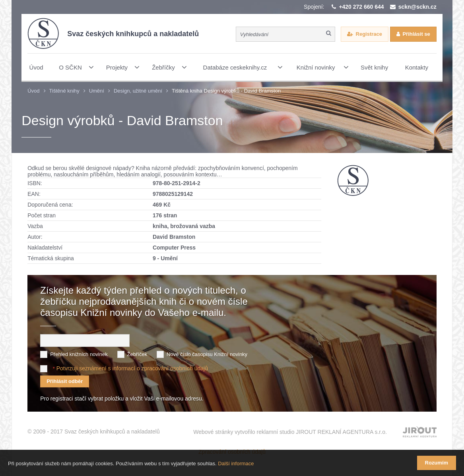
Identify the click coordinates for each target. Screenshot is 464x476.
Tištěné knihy (64, 91)
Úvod (33, 91)
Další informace (236, 463)
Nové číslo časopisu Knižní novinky (207, 354)
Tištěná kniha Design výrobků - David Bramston (226, 91)
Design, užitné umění (138, 91)
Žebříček (137, 354)
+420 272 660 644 (361, 7)
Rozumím (437, 463)
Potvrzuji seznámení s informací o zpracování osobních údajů (132, 368)
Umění (97, 91)
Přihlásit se (416, 34)
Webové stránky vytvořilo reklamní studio (290, 432)
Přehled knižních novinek (79, 354)
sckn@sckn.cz (417, 7)
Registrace (369, 34)
